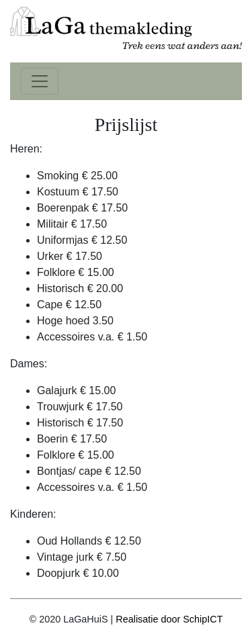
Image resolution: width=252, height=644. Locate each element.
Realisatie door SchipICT (169, 619)
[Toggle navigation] (40, 81)
